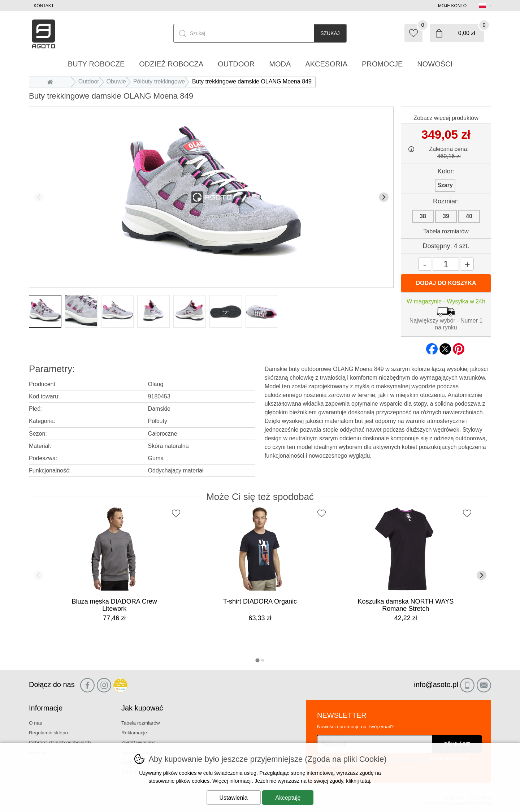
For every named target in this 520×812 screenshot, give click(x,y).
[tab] (257, 660)
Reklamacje (134, 733)
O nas (35, 723)
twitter (445, 347)
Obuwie (116, 81)
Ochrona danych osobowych (60, 742)
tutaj (365, 781)
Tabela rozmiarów (446, 231)
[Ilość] (446, 264)
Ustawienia (234, 798)
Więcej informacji (232, 781)
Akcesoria (326, 64)
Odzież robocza (171, 64)
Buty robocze (96, 64)
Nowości (435, 64)
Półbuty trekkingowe (159, 81)
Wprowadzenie (52, 81)
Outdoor (89, 81)
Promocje (382, 64)
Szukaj (330, 33)
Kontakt (44, 6)
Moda (280, 64)
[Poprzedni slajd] (39, 197)
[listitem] (45, 311)
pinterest (459, 347)
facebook (432, 347)
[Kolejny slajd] (384, 197)
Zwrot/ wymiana (138, 742)
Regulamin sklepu (48, 733)
